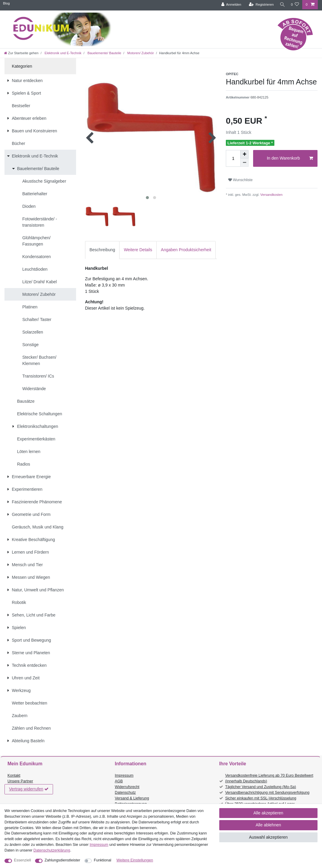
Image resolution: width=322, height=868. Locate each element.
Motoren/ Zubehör (140, 53)
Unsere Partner (20, 781)
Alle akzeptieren (268, 813)
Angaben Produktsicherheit (186, 250)
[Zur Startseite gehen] (21, 53)
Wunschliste (240, 180)
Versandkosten (271, 195)
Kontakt (14, 775)
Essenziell (23, 860)
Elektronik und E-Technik (63, 53)
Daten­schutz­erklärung (52, 850)
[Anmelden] (230, 5)
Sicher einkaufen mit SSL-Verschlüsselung (261, 798)
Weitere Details (138, 250)
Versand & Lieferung (132, 798)
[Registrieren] (260, 5)
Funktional (102, 860)
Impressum (124, 775)
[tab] (102, 250)
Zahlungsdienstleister (62, 860)
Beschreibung (102, 250)
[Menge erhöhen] (244, 154)
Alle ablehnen (268, 825)
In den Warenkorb (290, 158)
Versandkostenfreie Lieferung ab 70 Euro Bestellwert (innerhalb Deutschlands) (269, 778)
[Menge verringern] (244, 163)
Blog (6, 3)
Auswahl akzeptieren (268, 837)
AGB (119, 781)
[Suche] (282, 5)
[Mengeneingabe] (233, 158)
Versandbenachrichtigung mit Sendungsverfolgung (267, 793)
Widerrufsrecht (127, 787)
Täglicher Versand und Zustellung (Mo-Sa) (261, 787)
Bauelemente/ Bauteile (104, 53)
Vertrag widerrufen (29, 789)
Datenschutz (125, 793)
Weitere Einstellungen (135, 860)
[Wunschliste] (295, 5)
